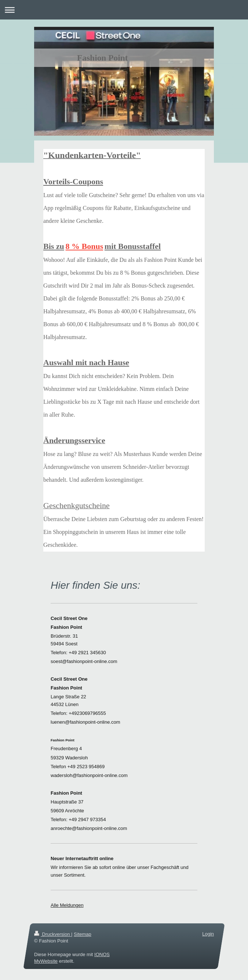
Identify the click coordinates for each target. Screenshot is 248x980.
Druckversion (53, 934)
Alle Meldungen (67, 905)
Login (208, 934)
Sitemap (83, 934)
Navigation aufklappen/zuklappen (124, 10)
